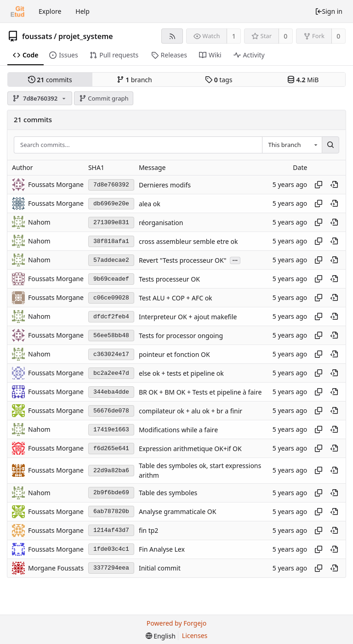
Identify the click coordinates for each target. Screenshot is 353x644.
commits (50, 80)
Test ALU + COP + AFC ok (176, 298)
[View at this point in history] (334, 185)
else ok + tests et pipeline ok (181, 373)
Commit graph (104, 98)
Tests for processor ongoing (181, 336)
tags (219, 80)
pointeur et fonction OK (174, 354)
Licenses (195, 636)
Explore (50, 11)
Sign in (329, 11)
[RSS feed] (172, 36)
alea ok (150, 204)
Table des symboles (168, 493)
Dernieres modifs (165, 185)
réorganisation (161, 223)
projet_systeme (86, 36)
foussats (37, 36)
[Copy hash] (319, 185)
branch (134, 80)
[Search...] (330, 145)
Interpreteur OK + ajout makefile (188, 317)
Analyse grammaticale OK (177, 511)
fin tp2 (148, 530)
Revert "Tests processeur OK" (183, 260)
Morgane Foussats (56, 568)
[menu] (161, 636)
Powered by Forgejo (176, 623)
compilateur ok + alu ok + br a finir (191, 411)
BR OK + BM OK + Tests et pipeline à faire (200, 392)
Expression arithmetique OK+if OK (190, 449)
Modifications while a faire (178, 430)
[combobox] (292, 145)
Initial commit (160, 568)
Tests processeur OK (169, 279)
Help (83, 11)
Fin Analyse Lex (162, 549)
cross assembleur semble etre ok (188, 241)
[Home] (17, 11)
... (235, 260)
